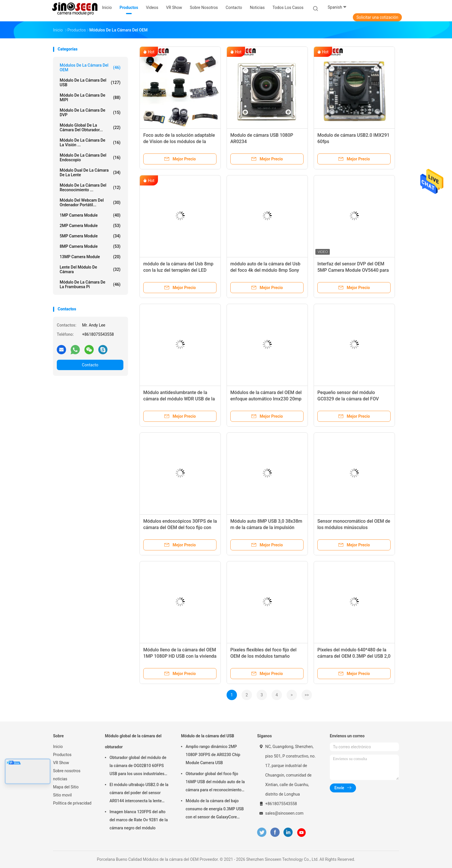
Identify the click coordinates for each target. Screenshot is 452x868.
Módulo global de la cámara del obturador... (90, 128)
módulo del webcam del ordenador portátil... (90, 203)
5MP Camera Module (90, 236)
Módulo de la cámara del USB (90, 83)
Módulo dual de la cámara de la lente (90, 173)
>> (307, 695)
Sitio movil (62, 795)
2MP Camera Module (90, 226)
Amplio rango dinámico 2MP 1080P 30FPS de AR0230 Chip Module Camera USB (213, 755)
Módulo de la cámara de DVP (90, 113)
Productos (62, 755)
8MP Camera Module (90, 246)
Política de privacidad (72, 803)
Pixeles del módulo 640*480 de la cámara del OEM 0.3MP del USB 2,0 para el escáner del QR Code (354, 656)
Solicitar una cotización (377, 17)
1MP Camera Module (90, 215)
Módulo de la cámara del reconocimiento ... (90, 188)
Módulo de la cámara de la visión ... (90, 143)
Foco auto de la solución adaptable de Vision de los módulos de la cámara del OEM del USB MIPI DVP (179, 141)
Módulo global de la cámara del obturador (133, 741)
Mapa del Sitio (66, 787)
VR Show (61, 763)
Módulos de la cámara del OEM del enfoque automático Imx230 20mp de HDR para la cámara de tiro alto (266, 399)
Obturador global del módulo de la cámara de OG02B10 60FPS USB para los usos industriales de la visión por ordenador (138, 766)
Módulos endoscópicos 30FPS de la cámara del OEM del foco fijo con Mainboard (180, 527)
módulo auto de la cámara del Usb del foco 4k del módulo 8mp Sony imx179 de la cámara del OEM (265, 270)
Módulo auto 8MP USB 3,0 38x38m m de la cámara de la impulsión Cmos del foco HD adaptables (266, 527)
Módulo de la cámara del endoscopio (90, 158)
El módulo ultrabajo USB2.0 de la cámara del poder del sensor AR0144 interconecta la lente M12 (139, 794)
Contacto (90, 365)
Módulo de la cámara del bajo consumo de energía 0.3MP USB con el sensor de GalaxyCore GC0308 (215, 810)
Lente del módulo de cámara (90, 269)
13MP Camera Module (90, 257)
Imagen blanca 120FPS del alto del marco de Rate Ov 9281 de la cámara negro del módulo (139, 820)
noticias (60, 779)
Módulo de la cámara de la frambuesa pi (90, 284)
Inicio (58, 747)
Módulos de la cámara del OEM (90, 68)
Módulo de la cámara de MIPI (90, 98)
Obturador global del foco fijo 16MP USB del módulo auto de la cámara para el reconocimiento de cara (215, 783)
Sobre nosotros (67, 771)
